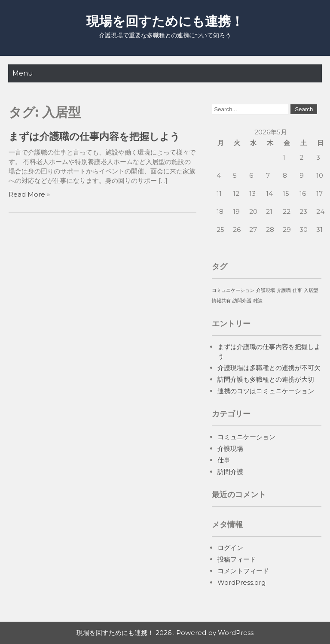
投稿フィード (237, 559)
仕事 (224, 460)
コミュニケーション (246, 437)
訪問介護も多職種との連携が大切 (266, 379)
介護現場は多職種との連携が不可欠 (269, 368)
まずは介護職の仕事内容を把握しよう (94, 137)
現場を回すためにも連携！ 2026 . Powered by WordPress (165, 633)
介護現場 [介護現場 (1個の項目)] (266, 290)
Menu (23, 73)
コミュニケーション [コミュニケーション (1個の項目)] (233, 290)
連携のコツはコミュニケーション (266, 391)
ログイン (230, 548)
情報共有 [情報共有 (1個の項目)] (221, 301)
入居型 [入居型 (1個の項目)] (311, 290)
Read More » (29, 194)
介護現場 (230, 448)
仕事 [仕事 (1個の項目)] (297, 290)
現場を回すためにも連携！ (165, 21)
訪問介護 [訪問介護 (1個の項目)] (242, 301)
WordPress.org (241, 582)
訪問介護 (230, 472)
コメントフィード (243, 571)
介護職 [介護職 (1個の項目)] (284, 290)
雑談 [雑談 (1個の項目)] (258, 301)
